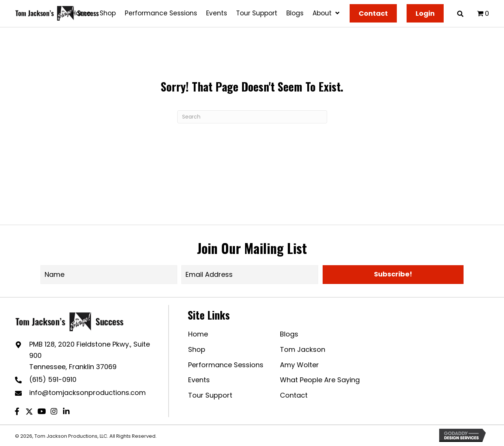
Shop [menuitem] (197, 349)
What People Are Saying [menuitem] (320, 380)
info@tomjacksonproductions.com (87, 393)
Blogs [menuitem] (289, 334)
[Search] (252, 117)
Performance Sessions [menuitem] (226, 365)
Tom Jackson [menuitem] (303, 349)
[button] (393, 275)
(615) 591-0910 (53, 379)
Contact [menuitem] (294, 395)
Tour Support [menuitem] (210, 395)
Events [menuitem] (199, 380)
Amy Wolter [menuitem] (299, 365)
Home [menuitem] (198, 334)
